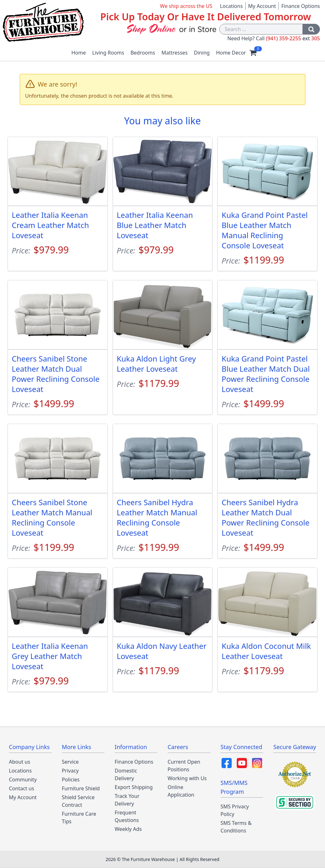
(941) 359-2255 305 (293, 38)
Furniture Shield (81, 788)
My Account (262, 6)
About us (20, 762)
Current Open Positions (184, 766)
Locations (231, 6)
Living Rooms (108, 53)
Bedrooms (143, 53)
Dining (202, 53)
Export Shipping (134, 787)
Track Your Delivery (127, 800)
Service (70, 762)
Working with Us (187, 778)
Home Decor (231, 53)
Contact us (22, 788)
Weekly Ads (128, 829)
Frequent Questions (127, 816)
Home (79, 53)
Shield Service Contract (78, 801)
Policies (71, 780)
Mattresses (175, 53)
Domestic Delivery (126, 774)
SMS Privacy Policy (235, 810)
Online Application (181, 791)
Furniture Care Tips (79, 818)
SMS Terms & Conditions (236, 827)
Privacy (70, 771)
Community (23, 780)
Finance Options (301, 6)
